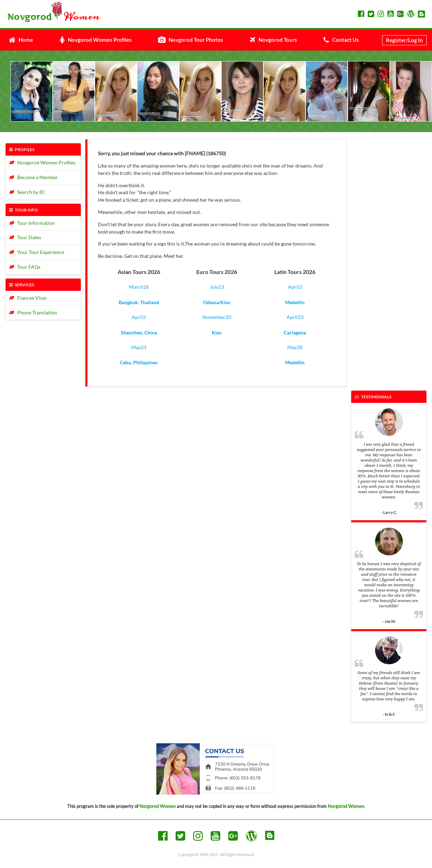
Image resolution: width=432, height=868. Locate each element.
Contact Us (341, 40)
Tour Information (32, 223)
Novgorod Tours (273, 40)
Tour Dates (25, 237)
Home (21, 40)
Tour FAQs (25, 267)
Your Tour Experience (37, 252)
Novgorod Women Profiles (96, 40)
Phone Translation (33, 312)
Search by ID (27, 192)
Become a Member (34, 177)
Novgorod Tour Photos (191, 40)
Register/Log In (404, 40)
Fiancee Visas (28, 298)
